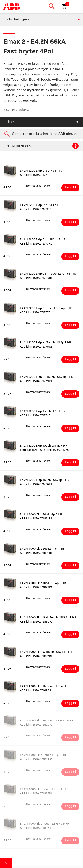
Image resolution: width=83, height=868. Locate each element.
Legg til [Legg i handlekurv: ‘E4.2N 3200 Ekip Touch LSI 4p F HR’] (70, 463)
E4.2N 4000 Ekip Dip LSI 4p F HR (42, 549)
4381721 (29, 450)
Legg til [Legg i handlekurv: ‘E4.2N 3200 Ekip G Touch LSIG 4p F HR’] (70, 325)
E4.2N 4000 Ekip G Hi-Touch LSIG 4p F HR (48, 618)
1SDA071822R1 (36, 553)
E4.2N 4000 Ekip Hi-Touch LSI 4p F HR (46, 687)
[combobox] (41, 134)
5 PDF (7, 360)
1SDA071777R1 (36, 313)
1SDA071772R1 (36, 210)
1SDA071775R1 (56, 450)
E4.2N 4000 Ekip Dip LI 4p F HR (41, 515)
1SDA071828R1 (36, 691)
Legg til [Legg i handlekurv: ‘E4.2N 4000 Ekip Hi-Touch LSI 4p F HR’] (70, 703)
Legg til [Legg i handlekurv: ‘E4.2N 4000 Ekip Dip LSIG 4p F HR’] (70, 600)
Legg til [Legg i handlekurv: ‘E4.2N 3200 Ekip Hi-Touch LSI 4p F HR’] (70, 360)
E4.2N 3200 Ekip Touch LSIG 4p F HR (44, 480)
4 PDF (7, 188)
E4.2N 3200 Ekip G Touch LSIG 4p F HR (46, 309)
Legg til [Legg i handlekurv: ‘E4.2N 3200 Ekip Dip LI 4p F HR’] (70, 188)
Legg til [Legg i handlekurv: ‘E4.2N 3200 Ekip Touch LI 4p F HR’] (70, 428)
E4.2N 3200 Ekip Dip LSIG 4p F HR (43, 240)
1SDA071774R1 (36, 416)
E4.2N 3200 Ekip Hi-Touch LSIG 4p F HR (46, 377)
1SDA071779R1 (36, 381)
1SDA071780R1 (36, 278)
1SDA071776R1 (36, 485)
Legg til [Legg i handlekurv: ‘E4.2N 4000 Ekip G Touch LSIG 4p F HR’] (70, 669)
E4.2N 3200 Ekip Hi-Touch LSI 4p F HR (45, 343)
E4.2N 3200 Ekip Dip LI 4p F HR (41, 171)
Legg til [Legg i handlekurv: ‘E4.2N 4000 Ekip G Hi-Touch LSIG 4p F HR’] (70, 634)
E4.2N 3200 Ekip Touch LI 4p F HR (43, 412)
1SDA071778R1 (36, 347)
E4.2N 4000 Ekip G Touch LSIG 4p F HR (46, 652)
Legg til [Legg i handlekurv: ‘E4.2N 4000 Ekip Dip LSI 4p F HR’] (70, 566)
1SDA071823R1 (36, 588)
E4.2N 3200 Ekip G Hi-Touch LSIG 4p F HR (48, 274)
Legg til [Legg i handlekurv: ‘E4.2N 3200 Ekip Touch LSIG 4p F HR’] (70, 497)
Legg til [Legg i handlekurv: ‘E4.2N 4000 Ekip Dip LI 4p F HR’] (70, 531)
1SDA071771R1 (36, 175)
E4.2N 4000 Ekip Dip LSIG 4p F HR (43, 583)
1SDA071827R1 (36, 656)
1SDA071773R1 (36, 244)
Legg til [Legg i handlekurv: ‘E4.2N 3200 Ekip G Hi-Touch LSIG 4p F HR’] (70, 291)
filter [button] (14, 122)
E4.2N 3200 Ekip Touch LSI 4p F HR (43, 446)
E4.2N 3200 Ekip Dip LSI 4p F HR (42, 205)
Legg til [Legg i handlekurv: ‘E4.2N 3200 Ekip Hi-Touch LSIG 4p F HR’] (70, 394)
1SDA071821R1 (36, 519)
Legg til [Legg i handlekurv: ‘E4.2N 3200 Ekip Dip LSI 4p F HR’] (70, 222)
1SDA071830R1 (36, 622)
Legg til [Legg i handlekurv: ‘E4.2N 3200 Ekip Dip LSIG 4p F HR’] (70, 256)
